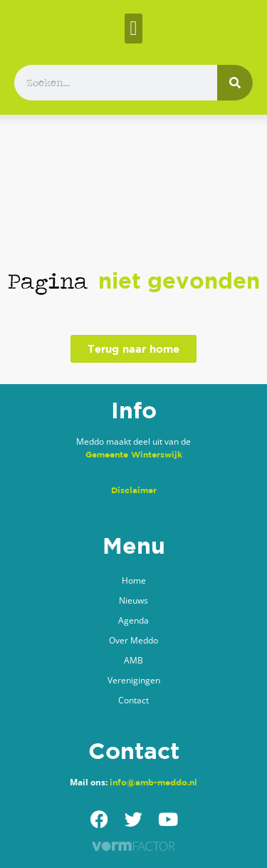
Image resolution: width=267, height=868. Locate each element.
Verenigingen (134, 680)
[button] (133, 29)
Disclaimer (134, 490)
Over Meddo (133, 640)
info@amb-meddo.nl (153, 782)
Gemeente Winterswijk (134, 454)
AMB (133, 660)
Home (134, 580)
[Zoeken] (235, 83)
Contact (133, 700)
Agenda (133, 620)
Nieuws (133, 600)
